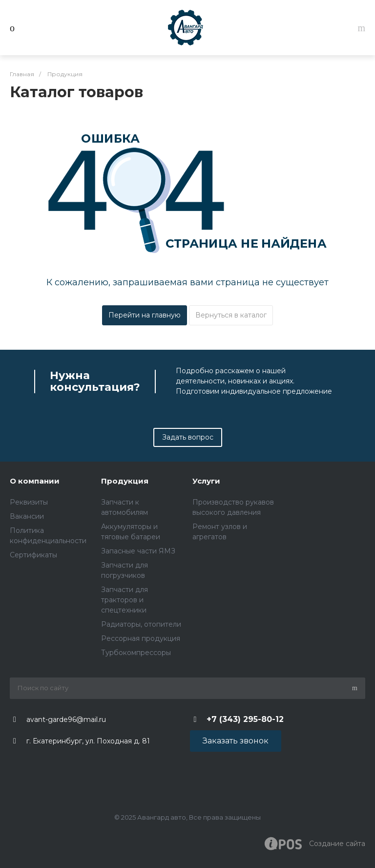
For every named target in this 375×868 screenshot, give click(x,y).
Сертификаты (33, 555)
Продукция (125, 481)
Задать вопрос (188, 437)
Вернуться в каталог (231, 315)
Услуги (206, 481)
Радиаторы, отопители (141, 624)
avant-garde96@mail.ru (66, 720)
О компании (35, 481)
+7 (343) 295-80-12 (245, 719)
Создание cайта (315, 844)
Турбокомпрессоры (136, 653)
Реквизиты (29, 502)
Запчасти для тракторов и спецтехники (125, 600)
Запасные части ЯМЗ (138, 551)
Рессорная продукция (141, 638)
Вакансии (27, 516)
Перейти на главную (145, 315)
